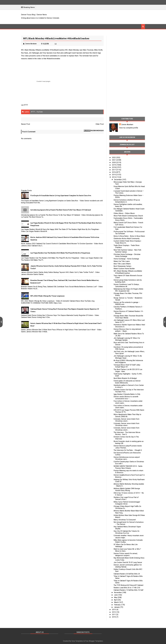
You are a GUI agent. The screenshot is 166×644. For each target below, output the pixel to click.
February (117, 605)
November (118, 592)
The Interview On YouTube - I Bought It (128, 450)
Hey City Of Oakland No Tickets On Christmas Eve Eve (126, 532)
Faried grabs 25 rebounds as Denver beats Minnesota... (127, 382)
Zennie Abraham (127, 125)
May (116, 597)
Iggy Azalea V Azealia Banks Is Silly (127, 394)
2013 (114, 610)
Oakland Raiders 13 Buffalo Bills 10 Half (128, 590)
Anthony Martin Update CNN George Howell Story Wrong (127, 489)
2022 (114, 158)
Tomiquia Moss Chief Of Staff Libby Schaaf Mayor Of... (127, 366)
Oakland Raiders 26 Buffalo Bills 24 (127, 574)
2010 (114, 617)
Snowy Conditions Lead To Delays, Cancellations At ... (126, 285)
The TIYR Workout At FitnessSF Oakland (128, 585)
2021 (114, 160)
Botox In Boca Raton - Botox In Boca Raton (129, 236)
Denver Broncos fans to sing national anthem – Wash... (127, 330)
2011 (114, 615)
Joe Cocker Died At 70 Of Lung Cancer (128, 562)
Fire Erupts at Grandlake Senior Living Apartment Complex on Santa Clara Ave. (61, 195)
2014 (114, 177)
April (116, 600)
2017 (114, 170)
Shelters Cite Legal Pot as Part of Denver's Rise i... (126, 498)
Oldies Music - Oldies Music (124, 213)
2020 (114, 162)
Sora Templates (77, 641)
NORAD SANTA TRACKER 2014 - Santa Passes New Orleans (128, 467)
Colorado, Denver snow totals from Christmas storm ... (126, 420)
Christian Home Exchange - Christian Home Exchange (127, 255)
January (117, 607)
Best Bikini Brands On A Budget (125, 378)
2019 (114, 165)
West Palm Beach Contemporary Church (128, 216)
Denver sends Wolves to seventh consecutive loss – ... (126, 398)
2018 (114, 167)
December (118, 180)
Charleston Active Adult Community (127, 239)
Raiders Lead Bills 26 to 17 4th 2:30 (127, 588)
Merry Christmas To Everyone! (125, 520)
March (117, 602)
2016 (114, 172)
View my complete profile (129, 128)
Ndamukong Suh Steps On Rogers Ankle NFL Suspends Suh (128, 290)
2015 (114, 175)
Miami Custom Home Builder (124, 269)
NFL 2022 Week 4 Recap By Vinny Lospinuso (47, 296)
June (116, 595)
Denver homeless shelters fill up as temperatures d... (127, 201)
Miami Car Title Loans (122, 261)
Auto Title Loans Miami (122, 264)
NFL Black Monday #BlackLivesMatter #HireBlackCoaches (128, 272)
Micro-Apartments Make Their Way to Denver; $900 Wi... (127, 415)
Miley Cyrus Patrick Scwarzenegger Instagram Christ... (127, 503)
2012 (114, 612)
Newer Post (26, 124)
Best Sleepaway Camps (122, 266)
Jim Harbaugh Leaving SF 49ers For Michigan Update (127, 339)
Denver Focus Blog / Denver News (34, 15)
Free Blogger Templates (94, 641)
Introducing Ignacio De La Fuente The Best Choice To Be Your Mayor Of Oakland (61, 210)
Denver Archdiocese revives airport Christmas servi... (127, 458)
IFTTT (26, 105)
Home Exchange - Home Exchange (126, 259)
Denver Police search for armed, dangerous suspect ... (126, 554)
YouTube (40, 112)
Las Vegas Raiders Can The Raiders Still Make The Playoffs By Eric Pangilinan (60, 253)
